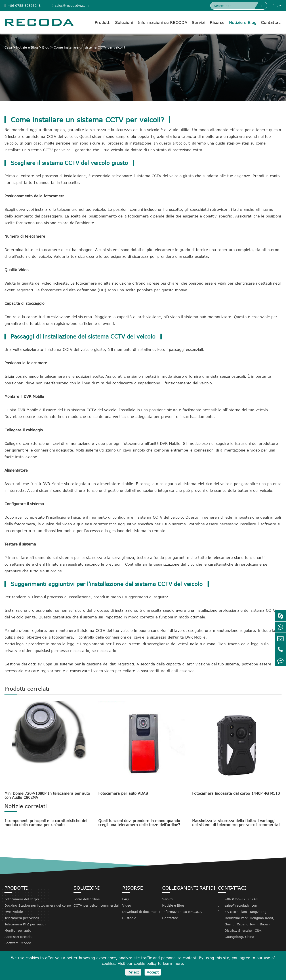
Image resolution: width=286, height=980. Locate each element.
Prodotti (103, 22)
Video (127, 905)
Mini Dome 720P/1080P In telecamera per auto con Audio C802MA (47, 795)
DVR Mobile (14, 912)
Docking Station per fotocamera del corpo (38, 905)
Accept (153, 972)
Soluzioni (124, 22)
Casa (8, 47)
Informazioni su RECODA (162, 22)
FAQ (125, 899)
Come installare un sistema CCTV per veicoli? (89, 47)
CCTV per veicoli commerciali (97, 905)
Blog (46, 47)
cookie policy (145, 963)
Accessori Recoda (18, 937)
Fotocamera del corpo (22, 899)
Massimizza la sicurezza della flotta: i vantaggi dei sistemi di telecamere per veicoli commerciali (236, 823)
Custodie (129, 918)
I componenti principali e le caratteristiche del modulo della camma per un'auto (46, 823)
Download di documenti (141, 912)
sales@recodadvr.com (70, 5)
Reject (133, 972)
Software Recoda (18, 943)
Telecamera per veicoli (22, 918)
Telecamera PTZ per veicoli (25, 924)
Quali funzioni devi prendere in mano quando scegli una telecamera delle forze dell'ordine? (139, 823)
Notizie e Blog (243, 22)
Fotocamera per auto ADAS (123, 793)
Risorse (217, 22)
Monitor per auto (18, 930)
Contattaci (271, 22)
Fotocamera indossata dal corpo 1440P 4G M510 (236, 793)
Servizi (199, 22)
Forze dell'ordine (87, 899)
